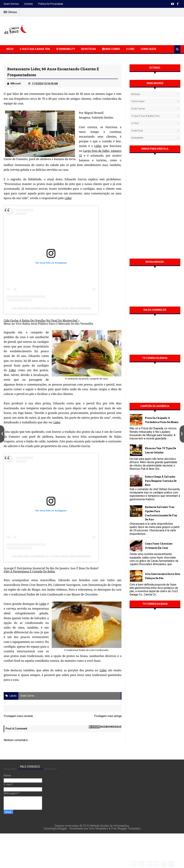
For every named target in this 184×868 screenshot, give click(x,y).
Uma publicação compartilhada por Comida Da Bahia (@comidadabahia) (51, 308)
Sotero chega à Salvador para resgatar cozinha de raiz (161, 481)
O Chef (130, 49)
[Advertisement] (117, 30)
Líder (98, 146)
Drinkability (66, 49)
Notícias (89, 49)
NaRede (95, 826)
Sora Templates (98, 829)
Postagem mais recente (18, 716)
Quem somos (11, 4)
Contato (29, 4)
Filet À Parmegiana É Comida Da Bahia (29, 571)
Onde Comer (111, 49)
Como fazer (138, 101)
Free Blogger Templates (126, 829)
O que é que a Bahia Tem (35, 49)
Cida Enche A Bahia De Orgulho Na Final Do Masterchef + (42, 320)
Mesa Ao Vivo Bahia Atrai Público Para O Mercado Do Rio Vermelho (48, 324)
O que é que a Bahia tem (146, 116)
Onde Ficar (137, 131)
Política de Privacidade (51, 4)
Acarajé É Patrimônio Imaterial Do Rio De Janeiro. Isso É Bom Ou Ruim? (51, 568)
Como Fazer (148, 49)
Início (10, 49)
